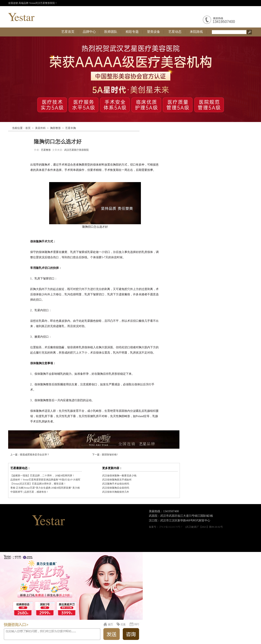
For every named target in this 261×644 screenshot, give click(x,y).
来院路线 (196, 32)
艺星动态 (175, 32)
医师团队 (111, 32)
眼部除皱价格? (110, 455)
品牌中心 (89, 32)
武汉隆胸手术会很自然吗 (116, 484)
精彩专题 (132, 32)
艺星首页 (68, 32)
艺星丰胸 (71, 128)
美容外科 (40, 128)
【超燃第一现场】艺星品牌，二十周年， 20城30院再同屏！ (43, 476)
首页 (28, 128)
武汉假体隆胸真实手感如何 (117, 480)
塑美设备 (154, 32)
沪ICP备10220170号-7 (171, 527)
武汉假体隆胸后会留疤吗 (116, 488)
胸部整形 (55, 128)
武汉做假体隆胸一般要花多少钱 (119, 476)
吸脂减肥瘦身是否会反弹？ (35, 455)
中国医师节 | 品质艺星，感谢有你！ (30, 492)
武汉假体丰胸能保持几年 (116, 492)
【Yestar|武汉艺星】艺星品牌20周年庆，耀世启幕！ (38, 484)
